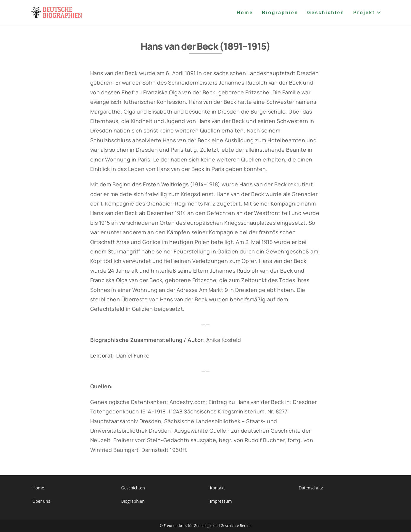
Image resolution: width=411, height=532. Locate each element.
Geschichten (133, 488)
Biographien (133, 501)
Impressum (221, 501)
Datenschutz (311, 488)
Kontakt (218, 488)
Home (38, 488)
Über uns (41, 501)
